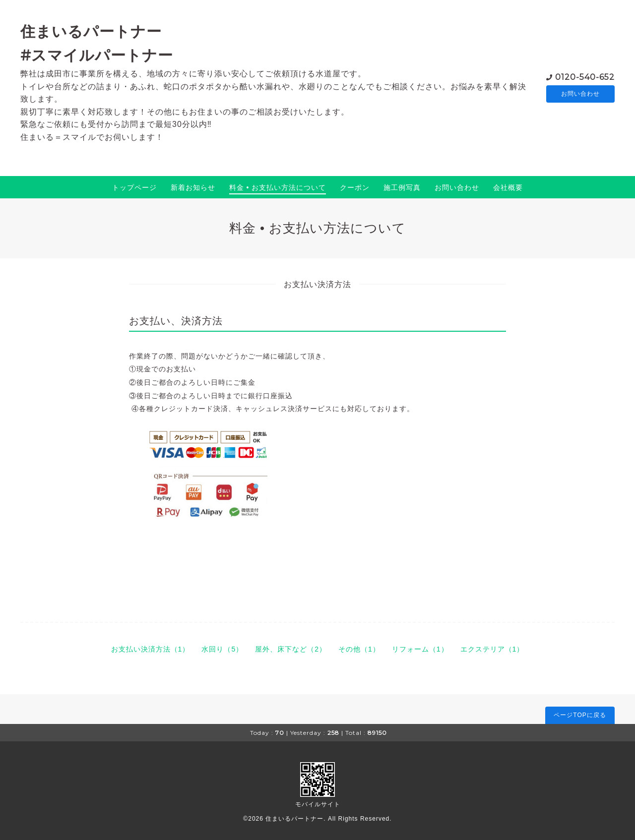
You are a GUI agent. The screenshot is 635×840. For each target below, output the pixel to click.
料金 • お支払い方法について (278, 187)
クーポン (355, 187)
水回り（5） (222, 649)
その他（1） (359, 649)
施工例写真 (402, 187)
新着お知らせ (193, 187)
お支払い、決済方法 (176, 321)
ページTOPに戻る (580, 715)
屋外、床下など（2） (291, 649)
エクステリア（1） (492, 649)
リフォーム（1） (420, 649)
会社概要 (508, 187)
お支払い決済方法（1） (151, 649)
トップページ (134, 187)
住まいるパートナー (294, 819)
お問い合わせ (580, 94)
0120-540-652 (585, 76)
